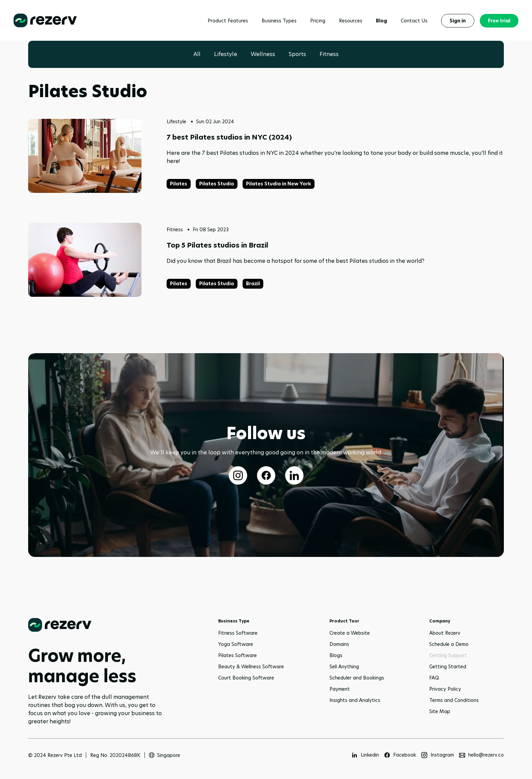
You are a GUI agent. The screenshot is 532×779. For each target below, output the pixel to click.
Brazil (253, 284)
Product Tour (344, 621)
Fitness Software (238, 633)
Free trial (499, 21)
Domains (339, 644)
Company (440, 621)
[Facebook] (400, 755)
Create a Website (350, 633)
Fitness (329, 54)
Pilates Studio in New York (279, 184)
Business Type (234, 621)
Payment (340, 689)
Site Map (440, 711)
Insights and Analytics (355, 700)
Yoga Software (236, 644)
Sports (297, 54)
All (197, 54)
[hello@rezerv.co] (481, 755)
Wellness (263, 54)
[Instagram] (437, 755)
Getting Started (448, 667)
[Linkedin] (365, 755)
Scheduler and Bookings (357, 678)
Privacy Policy (445, 689)
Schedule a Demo (449, 644)
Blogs (336, 655)
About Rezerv (445, 633)
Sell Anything (344, 667)
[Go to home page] (100, 625)
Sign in (458, 21)
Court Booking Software (246, 678)
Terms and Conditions (454, 700)
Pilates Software (237, 655)
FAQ (434, 678)
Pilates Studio (217, 184)
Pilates (179, 184)
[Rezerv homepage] (45, 21)
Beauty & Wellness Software (251, 667)
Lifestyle (226, 54)
